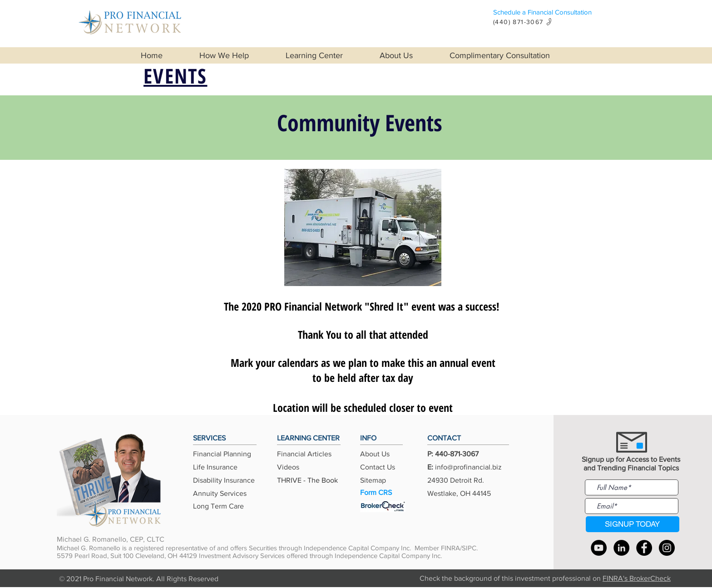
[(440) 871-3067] (526, 22)
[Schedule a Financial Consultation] (569, 12)
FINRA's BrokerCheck (637, 578)
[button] (235, 55)
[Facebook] (644, 548)
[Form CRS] (383, 493)
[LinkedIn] (621, 548)
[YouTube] (599, 548)
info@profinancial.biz (468, 467)
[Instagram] (667, 548)
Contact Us (378, 467)
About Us (375, 454)
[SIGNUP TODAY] (633, 524)
